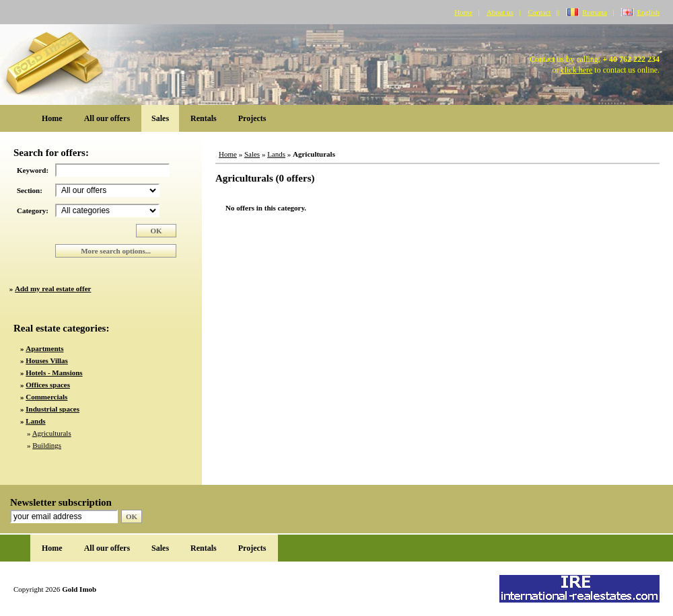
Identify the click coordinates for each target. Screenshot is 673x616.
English (648, 12)
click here (576, 70)
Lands (276, 154)
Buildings (47, 445)
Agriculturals (52, 433)
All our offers (107, 118)
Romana (595, 12)
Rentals (204, 118)
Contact (539, 12)
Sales (160, 118)
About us (500, 12)
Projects (252, 118)
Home (463, 12)
